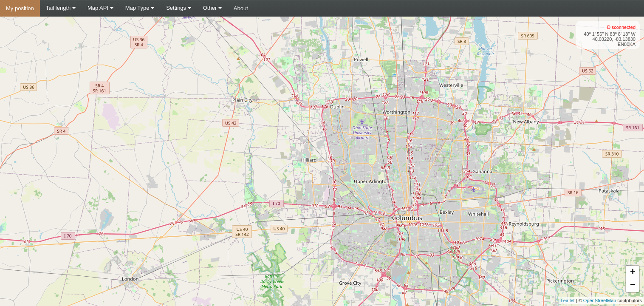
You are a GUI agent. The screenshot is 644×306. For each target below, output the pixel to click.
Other (212, 8)
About (241, 8)
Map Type (140, 8)
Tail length (61, 8)
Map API (100, 8)
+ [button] (633, 272)
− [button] (633, 286)
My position (20, 8)
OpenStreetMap (600, 300)
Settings (179, 8)
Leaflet (568, 300)
